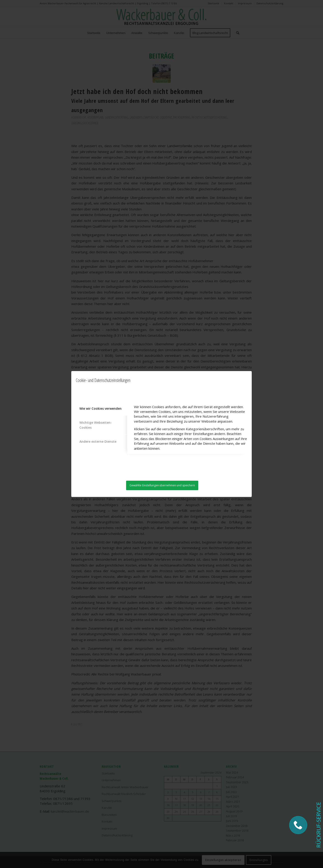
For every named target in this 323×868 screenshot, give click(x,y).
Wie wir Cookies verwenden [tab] (100, 408)
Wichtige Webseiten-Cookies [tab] (96, 425)
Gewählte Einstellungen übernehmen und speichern (162, 485)
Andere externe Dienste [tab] (98, 441)
